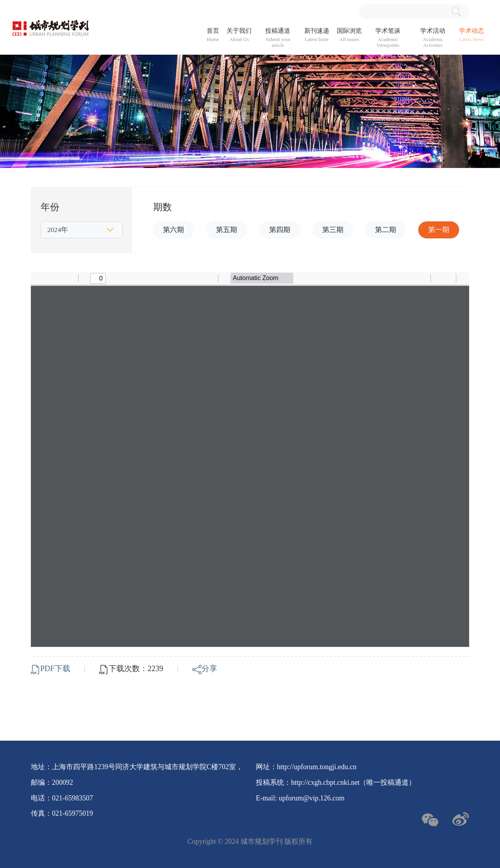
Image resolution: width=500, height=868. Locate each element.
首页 (213, 35)
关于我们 (239, 35)
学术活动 (433, 38)
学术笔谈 (388, 38)
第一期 (439, 230)
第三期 (333, 230)
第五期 (227, 230)
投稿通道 (278, 38)
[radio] (402, 278)
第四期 (280, 230)
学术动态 (471, 35)
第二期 (386, 230)
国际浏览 (349, 35)
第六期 (173, 230)
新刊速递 (317, 35)
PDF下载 (52, 668)
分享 (205, 668)
